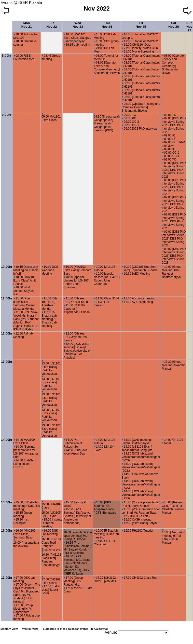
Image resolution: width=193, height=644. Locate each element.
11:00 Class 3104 (107, 298)
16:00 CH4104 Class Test (104, 543)
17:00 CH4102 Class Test (140, 578)
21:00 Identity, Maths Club (140, 48)
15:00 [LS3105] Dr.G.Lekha (51, 514)
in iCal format (99, 629)
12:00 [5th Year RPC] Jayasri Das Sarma (75, 337)
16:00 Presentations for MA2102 (26, 543)
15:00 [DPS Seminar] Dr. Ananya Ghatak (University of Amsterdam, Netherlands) (77, 516)
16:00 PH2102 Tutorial (138, 531)
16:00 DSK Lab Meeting (50, 532)
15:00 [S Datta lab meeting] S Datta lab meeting (27, 506)
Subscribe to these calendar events (76, 629)
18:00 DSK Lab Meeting (105, 36)
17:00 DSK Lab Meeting (24, 579)
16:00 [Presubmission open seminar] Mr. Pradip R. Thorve (77, 535)
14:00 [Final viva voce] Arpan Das (75, 452)
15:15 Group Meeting (23, 514)
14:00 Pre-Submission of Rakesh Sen (73, 443)
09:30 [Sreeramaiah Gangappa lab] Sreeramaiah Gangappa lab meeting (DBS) (107, 123)
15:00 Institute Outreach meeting (52, 523)
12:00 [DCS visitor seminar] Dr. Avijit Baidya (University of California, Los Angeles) (77, 351)
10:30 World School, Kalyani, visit (24, 291)
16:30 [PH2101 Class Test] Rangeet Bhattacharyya (51, 543)
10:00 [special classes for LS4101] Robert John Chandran (76, 282)
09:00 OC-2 (131, 122)
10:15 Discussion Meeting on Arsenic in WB (26, 270)
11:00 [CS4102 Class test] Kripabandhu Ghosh (76, 309)
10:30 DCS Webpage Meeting (50, 270)
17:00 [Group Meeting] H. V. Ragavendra (23, 609)
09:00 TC (129, 115)
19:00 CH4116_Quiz (136, 45)
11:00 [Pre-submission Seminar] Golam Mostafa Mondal (24, 304)
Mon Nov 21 (27, 25)
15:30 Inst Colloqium (21, 521)
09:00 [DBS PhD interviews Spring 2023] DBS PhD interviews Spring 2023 (174, 125)
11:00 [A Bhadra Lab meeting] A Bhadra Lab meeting (49, 319)
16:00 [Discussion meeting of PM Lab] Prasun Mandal (173, 537)
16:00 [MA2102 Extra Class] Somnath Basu (24, 534)
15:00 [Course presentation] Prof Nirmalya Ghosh (141, 504)
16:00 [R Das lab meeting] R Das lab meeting (106, 534)
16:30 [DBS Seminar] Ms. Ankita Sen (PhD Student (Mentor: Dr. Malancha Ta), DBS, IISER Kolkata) (76, 565)
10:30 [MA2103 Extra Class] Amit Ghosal (24, 281)
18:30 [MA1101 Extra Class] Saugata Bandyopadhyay (77, 38)
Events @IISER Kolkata (21, 3)
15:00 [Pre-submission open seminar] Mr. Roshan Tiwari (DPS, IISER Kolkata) (141, 513)
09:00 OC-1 (131, 125)
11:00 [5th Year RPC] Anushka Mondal (49, 304)
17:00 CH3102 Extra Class (51, 580)
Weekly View (30, 629)
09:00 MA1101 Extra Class (51, 117)
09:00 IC (169, 135)
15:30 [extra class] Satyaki (140, 523)
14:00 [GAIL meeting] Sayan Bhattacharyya (137, 442)
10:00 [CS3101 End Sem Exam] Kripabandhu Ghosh (139, 268)
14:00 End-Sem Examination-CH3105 (25, 464)
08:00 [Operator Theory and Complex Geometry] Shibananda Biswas (107, 68)
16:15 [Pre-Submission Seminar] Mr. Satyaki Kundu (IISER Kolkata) (77, 548)
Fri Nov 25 (141, 25)
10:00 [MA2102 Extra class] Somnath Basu (77, 270)
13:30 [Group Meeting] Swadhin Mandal (173, 365)
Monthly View (9, 629)
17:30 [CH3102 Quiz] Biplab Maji (105, 579)
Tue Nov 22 (52, 25)
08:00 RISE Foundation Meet (24, 57)
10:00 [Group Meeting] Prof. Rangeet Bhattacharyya (172, 272)
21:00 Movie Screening (138, 52)
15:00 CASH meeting (137, 520)
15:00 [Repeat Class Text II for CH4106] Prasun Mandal (173, 508)
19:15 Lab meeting (77, 45)
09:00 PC (129, 118)
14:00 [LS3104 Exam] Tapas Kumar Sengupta (137, 448)
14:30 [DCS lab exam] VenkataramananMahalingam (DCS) (141, 457)
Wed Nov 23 (78, 25)
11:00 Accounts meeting (139, 298)
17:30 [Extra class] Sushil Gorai (51, 590)
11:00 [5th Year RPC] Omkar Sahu (76, 300)
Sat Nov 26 (174, 25)
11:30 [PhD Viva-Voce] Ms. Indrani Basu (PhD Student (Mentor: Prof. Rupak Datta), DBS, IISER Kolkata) (26, 321)
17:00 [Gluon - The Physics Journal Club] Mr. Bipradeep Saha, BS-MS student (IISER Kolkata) (27, 593)
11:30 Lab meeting (101, 304)
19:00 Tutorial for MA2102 (140, 41)
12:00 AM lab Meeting (23, 335)
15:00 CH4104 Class (51, 505)
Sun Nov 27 (189, 27)
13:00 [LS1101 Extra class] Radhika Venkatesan (51, 368)
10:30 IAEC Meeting (136, 274)
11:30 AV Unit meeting (138, 302)
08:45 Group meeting (51, 57)
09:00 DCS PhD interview (140, 129)
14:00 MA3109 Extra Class (24, 442)
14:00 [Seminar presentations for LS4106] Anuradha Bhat (25, 452)
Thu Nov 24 (107, 25)
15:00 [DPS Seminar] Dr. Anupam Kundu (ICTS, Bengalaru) (106, 508)
